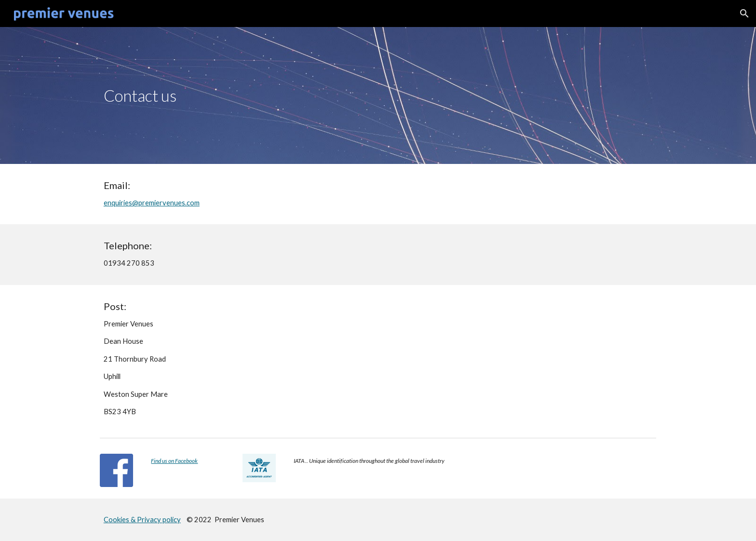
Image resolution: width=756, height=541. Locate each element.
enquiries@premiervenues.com (152, 203)
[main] (378, 96)
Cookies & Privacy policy (142, 520)
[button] (744, 14)
